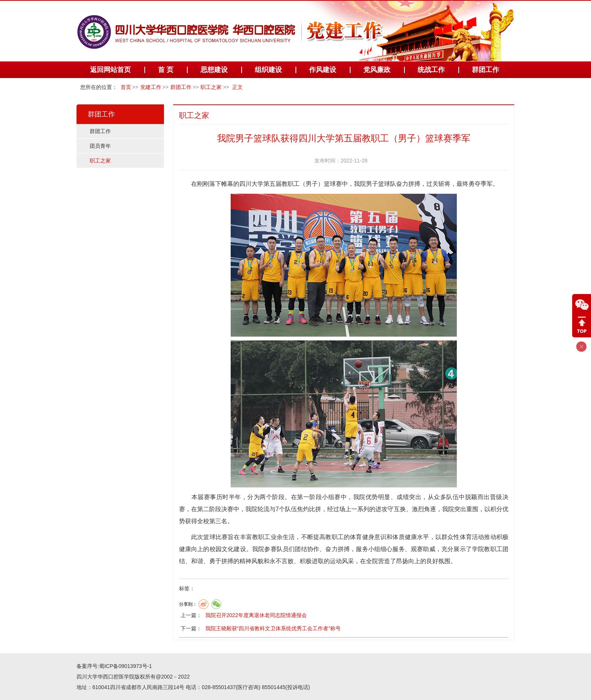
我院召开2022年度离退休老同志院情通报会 (256, 615)
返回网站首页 (110, 70)
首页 (126, 87)
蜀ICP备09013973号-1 (126, 666)
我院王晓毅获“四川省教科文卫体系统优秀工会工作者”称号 (273, 628)
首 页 (166, 70)
